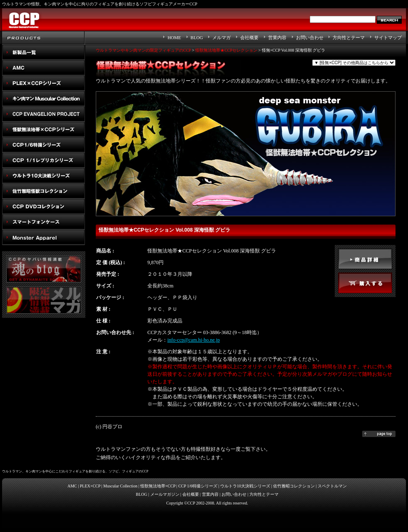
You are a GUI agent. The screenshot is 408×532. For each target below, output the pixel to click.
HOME (174, 37)
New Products (44, 52)
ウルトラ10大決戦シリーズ (44, 176)
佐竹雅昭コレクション (294, 486)
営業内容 (277, 37)
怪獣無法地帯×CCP (158, 486)
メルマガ (221, 37)
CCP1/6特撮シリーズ (44, 145)
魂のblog (44, 269)
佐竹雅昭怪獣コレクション (44, 191)
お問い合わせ (310, 37)
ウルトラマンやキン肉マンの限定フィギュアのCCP (143, 50)
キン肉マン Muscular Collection (44, 99)
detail (365, 259)
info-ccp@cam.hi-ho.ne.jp (194, 340)
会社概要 (249, 37)
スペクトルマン (44, 206)
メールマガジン (165, 494)
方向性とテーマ (349, 37)
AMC (44, 68)
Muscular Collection (120, 486)
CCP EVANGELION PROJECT (44, 114)
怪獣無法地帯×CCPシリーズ (44, 129)
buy (365, 283)
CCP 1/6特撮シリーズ (198, 486)
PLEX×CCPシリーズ (44, 83)
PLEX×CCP (90, 486)
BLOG (197, 37)
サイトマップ (388, 37)
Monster (44, 237)
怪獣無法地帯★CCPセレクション (226, 50)
